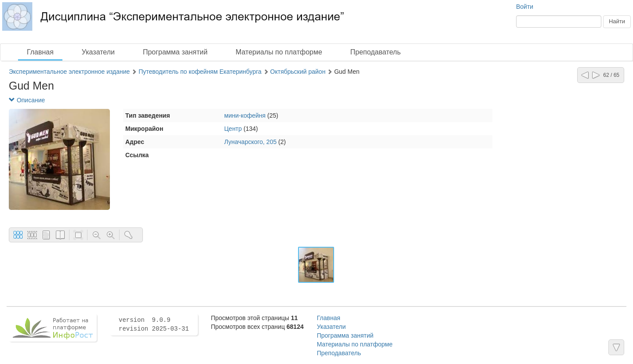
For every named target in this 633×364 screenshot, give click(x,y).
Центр (233, 129)
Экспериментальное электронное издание (69, 72)
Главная (40, 52)
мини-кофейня (245, 115)
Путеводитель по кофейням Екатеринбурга (201, 72)
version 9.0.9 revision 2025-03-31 (154, 324)
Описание (27, 100)
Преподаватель (376, 52)
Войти (525, 7)
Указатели (98, 52)
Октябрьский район (298, 72)
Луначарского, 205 (250, 142)
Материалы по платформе (279, 52)
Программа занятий (175, 52)
